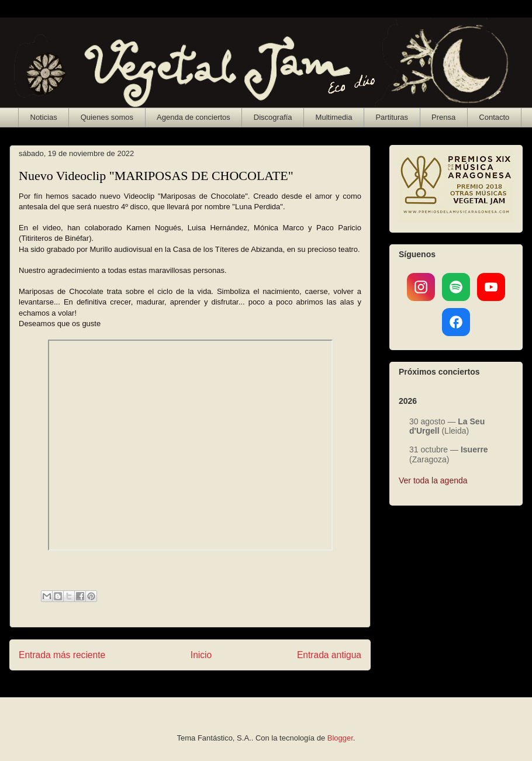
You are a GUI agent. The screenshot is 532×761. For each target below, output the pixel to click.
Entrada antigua (329, 655)
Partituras (392, 117)
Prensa (443, 117)
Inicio (201, 655)
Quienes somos (107, 117)
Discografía (273, 117)
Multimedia (334, 117)
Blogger (340, 738)
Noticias (44, 117)
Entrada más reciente (62, 655)
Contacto (494, 117)
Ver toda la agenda (433, 480)
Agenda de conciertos (194, 117)
